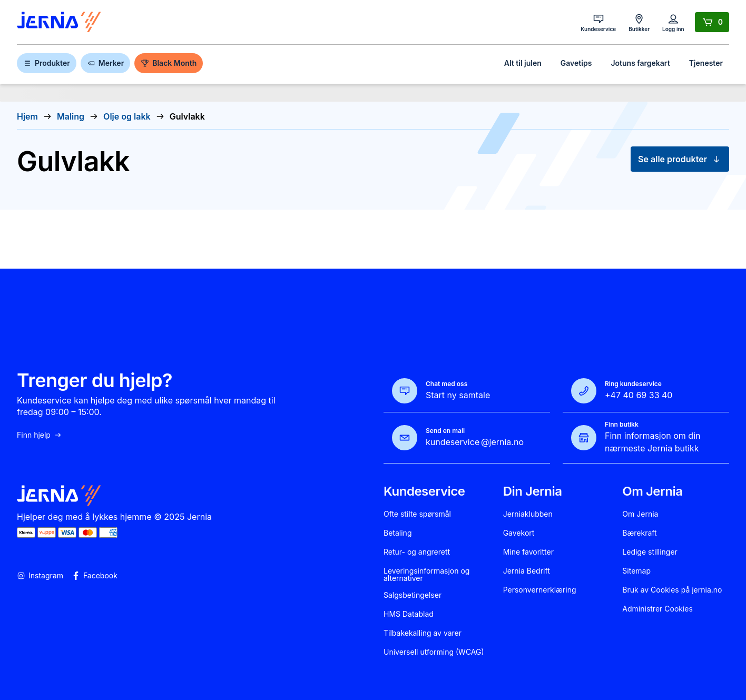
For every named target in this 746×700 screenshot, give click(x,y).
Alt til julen (523, 63)
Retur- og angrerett (417, 552)
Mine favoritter (528, 552)
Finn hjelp (40, 435)
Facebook (95, 576)
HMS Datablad (409, 614)
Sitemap (636, 571)
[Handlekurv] (712, 22)
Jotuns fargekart (640, 63)
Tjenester (706, 63)
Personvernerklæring (540, 590)
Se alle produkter (680, 159)
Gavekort (519, 533)
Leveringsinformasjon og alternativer (426, 575)
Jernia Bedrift (527, 571)
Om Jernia (640, 514)
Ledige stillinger (650, 552)
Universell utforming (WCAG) (434, 652)
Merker (105, 63)
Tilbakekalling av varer (423, 633)
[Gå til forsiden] (59, 22)
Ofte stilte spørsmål (417, 514)
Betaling (397, 533)
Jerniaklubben (528, 514)
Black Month (169, 63)
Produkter (47, 63)
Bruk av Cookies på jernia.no (672, 590)
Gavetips (576, 63)
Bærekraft (639, 533)
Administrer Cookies (657, 609)
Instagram (40, 576)
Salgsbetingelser (413, 595)
